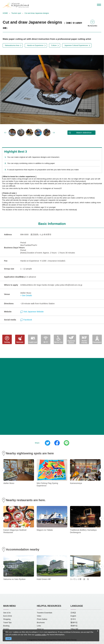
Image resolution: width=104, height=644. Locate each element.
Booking (6, 626)
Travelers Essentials (44, 613)
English (73, 616)
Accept (9, 638)
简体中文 (74, 626)
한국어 (73, 619)
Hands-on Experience (35, 45)
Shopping (7, 619)
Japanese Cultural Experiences (76, 45)
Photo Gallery (42, 619)
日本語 (73, 613)
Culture (54, 45)
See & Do (7, 613)
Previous (5, 90)
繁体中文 (74, 623)
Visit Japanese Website (32, 312)
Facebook (26, 320)
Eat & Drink (8, 616)
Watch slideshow (84, 133)
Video (39, 616)
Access (6, 629)
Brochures (41, 623)
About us (40, 629)
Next (99, 90)
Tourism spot (16, 13)
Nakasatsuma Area (12, 45)
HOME (5, 13)
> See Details (26, 295)
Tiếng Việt (74, 629)
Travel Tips (7, 623)
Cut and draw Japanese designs (37, 13)
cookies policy (41, 634)
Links (39, 626)
